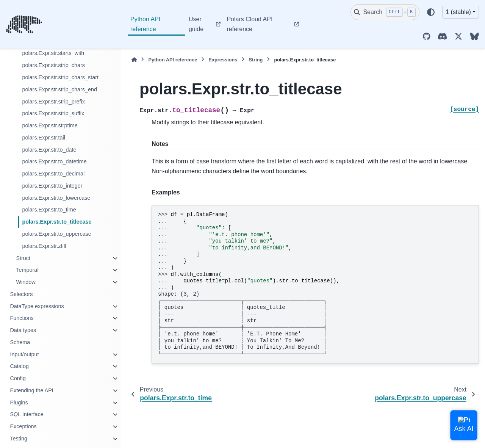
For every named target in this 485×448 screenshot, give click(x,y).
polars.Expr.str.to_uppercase (56, 234)
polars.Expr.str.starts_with (53, 53)
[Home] (134, 60)
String (256, 60)
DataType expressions (37, 306)
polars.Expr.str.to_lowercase (56, 198)
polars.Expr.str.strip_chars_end (59, 89)
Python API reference (145, 24)
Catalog (19, 366)
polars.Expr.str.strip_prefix (53, 102)
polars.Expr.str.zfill (44, 246)
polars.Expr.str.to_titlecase (57, 222)
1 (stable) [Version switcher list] (458, 12)
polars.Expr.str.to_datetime (54, 161)
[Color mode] (431, 12)
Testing (19, 439)
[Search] (385, 12)
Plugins (19, 403)
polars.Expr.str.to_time (49, 210)
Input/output (24, 354)
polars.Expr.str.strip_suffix (53, 113)
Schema (20, 342)
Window (26, 282)
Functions (22, 318)
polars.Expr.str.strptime (50, 125)
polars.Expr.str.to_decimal (53, 174)
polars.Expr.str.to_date (49, 150)
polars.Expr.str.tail (44, 138)
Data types (23, 330)
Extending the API (31, 390)
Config (18, 378)
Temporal (27, 270)
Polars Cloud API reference (250, 24)
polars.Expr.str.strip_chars (53, 65)
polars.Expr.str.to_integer (52, 186)
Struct (23, 258)
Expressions (223, 60)
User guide (196, 24)
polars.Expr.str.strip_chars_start (60, 77)
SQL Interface (27, 414)
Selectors (21, 294)
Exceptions (23, 426)
